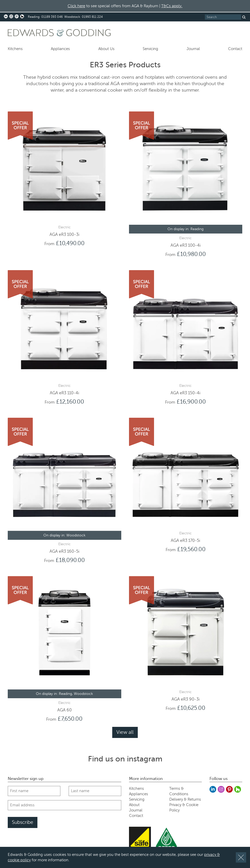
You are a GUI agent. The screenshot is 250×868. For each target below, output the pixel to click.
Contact (235, 49)
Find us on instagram (125, 759)
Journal (193, 49)
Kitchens (15, 49)
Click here (76, 6)
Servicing (150, 49)
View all (125, 732)
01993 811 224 (92, 17)
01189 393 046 (52, 17)
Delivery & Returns (185, 799)
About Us (106, 49)
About (134, 805)
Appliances (60, 49)
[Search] (223, 17)
